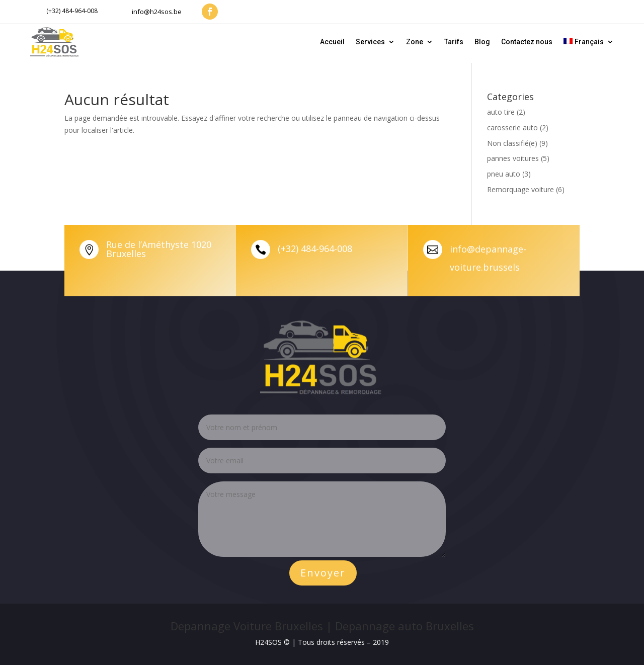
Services (370, 42)
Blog (482, 42)
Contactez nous (527, 42)
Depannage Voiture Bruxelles (247, 626)
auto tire (501, 112)
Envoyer (323, 573)
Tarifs (454, 42)
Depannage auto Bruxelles (405, 626)
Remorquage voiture (520, 189)
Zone (415, 42)
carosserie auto (512, 128)
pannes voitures (513, 158)
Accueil (332, 42)
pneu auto (504, 174)
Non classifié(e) (512, 143)
